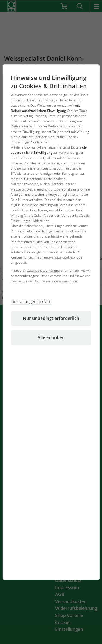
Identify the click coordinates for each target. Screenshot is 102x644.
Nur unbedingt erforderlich (51, 318)
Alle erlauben (51, 337)
